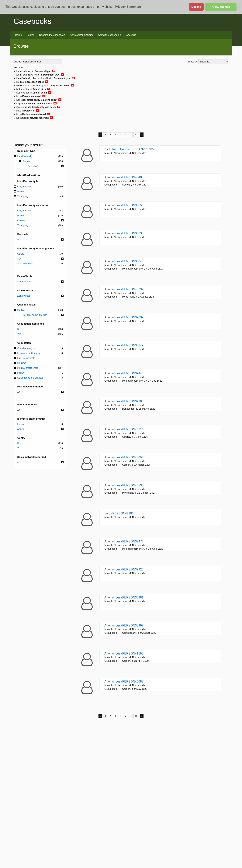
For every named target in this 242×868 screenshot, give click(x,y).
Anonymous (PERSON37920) (124, 569)
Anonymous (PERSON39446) (124, 373)
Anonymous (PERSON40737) (124, 289)
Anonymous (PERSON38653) (124, 205)
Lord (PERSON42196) (119, 513)
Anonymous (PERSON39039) (124, 317)
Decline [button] (196, 7)
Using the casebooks (110, 35)
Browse (18, 35)
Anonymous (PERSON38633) (124, 233)
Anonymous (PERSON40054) (124, 457)
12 (136, 135)
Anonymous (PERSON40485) (124, 177)
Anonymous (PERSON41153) (124, 653)
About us (131, 35)
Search (30, 35)
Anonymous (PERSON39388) (124, 401)
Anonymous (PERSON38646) (124, 261)
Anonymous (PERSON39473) (124, 541)
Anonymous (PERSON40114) (124, 429)
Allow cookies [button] (221, 7)
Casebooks (33, 21)
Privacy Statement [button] (128, 7)
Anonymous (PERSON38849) (124, 345)
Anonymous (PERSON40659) (124, 681)
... (130, 135)
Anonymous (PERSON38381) (124, 597)
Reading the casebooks (52, 35)
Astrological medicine (82, 35)
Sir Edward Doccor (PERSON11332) (129, 149)
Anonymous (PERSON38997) (124, 625)
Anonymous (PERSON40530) (124, 485)
